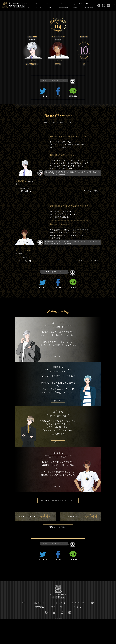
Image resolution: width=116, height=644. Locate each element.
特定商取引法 (39, 632)
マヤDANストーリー (39, 628)
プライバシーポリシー (58, 632)
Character (51, 6)
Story (39, 6)
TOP (24, 628)
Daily (89, 6)
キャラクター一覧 (78, 628)
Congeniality (76, 6)
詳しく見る (58, 357)
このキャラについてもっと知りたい (88, 191)
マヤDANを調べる (59, 628)
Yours (63, 6)
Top (27, 6)
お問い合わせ (77, 632)
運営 (92, 628)
